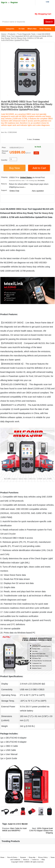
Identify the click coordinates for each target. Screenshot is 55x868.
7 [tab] (34, 95)
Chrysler (46, 376)
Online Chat (14, 191)
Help (43, 859)
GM (36, 376)
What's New (32, 29)
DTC (13, 624)
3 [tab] (17, 95)
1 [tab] (8, 95)
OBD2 (19, 209)
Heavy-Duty (48, 213)
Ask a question (38, 191)
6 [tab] (30, 95)
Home (4, 29)
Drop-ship (32, 857)
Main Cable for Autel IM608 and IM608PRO (14, 830)
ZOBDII (27, 862)
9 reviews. (37, 139)
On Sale (22, 29)
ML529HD (17, 824)
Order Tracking (45, 29)
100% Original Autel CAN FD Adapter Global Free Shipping (41, 831)
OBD (31, 225)
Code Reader (35, 258)
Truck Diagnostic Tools (26, 34)
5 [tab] (25, 95)
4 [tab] (21, 95)
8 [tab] (39, 95)
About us (26, 859)
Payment (23, 857)
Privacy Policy (43, 857)
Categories (10, 29)
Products (12, 34)
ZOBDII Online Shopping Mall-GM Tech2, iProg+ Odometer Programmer (23, 13)
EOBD (44, 263)
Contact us (35, 859)
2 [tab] (12, 95)
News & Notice (12, 857)
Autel (3, 209)
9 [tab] (43, 95)
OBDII (26, 230)
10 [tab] (47, 95)
